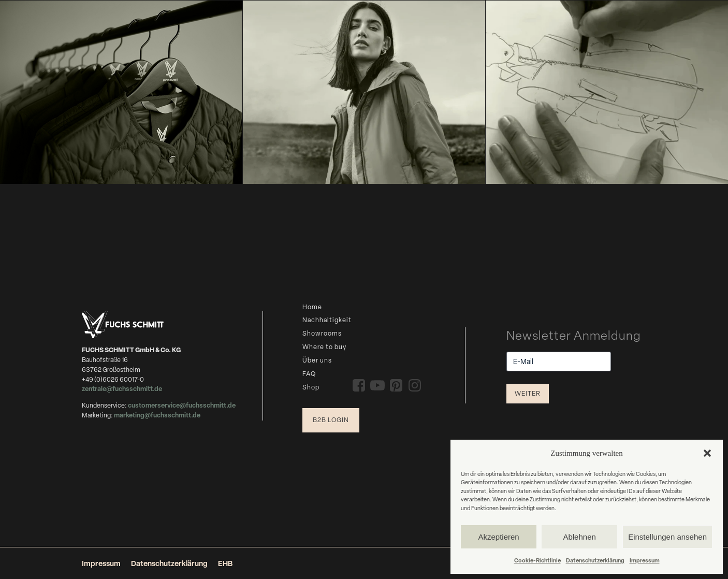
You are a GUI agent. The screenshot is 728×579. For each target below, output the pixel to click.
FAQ (309, 374)
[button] (707, 453)
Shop (311, 387)
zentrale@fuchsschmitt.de (122, 389)
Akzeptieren (498, 537)
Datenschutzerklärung (595, 560)
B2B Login (331, 420)
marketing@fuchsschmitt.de (157, 415)
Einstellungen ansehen (667, 537)
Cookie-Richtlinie (537, 560)
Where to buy (324, 347)
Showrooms (322, 333)
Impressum (645, 560)
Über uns (317, 360)
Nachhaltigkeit (327, 320)
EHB (225, 563)
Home (312, 307)
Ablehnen (579, 537)
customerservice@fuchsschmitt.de (182, 405)
